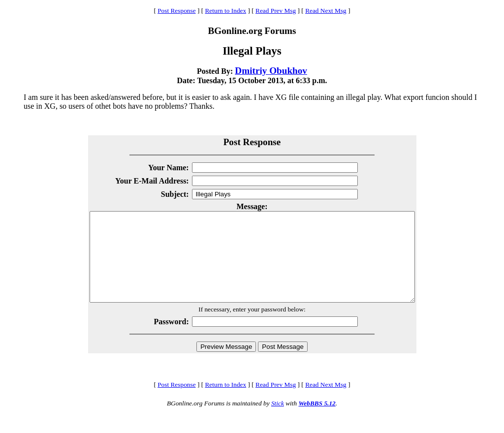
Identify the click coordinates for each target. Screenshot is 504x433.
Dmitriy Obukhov (271, 71)
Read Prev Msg (276, 11)
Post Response (176, 11)
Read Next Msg (326, 11)
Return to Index (225, 11)
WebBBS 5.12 (317, 421)
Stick (278, 421)
